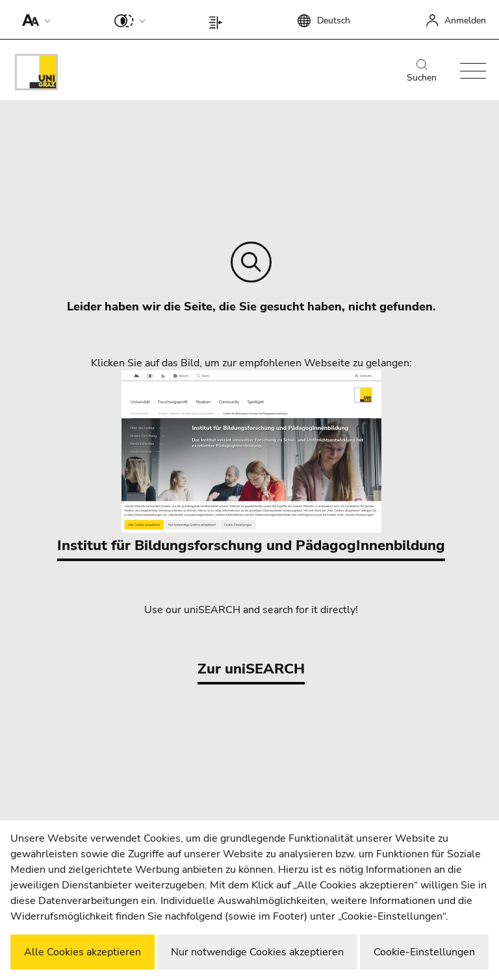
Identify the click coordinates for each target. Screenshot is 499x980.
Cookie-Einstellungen (424, 952)
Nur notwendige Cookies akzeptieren (257, 952)
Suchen (422, 71)
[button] (33, 19)
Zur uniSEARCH (251, 669)
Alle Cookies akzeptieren (83, 952)
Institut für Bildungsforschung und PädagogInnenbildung (251, 463)
